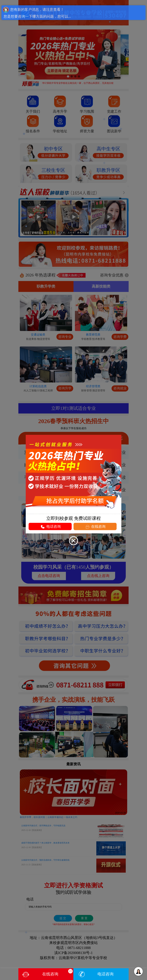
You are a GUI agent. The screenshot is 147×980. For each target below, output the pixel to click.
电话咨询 (106, 974)
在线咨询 (95, 527)
